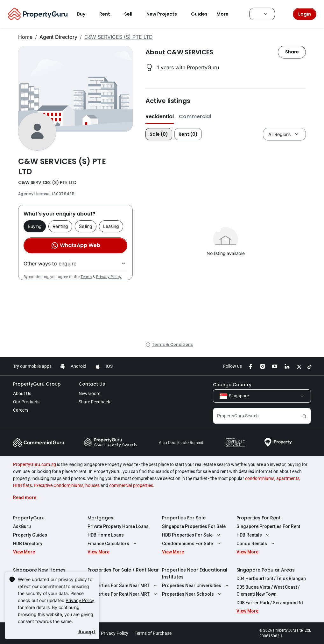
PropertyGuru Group (37, 384)
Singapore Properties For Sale (194, 526)
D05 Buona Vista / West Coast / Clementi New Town (268, 591)
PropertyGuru (29, 518)
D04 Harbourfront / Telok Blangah (271, 579)
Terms (86, 277)
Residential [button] (160, 116)
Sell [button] (132, 14)
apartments (288, 478)
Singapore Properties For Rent (268, 526)
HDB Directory (28, 544)
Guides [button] (199, 14)
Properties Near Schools (192, 594)
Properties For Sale (184, 518)
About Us (22, 394)
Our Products (26, 402)
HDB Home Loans (106, 535)
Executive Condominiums (59, 485)
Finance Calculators (113, 544)
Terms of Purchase (153, 633)
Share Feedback (94, 402)
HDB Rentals (254, 535)
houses (92, 485)
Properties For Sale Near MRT (123, 586)
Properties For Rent (259, 518)
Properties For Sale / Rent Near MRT (123, 573)
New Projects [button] (166, 14)
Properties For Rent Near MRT (123, 594)
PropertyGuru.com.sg (35, 464)
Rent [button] (109, 14)
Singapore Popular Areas (266, 570)
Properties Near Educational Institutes (195, 573)
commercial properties (131, 485)
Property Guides (30, 535)
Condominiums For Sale (192, 544)
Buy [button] (85, 14)
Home (25, 37)
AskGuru (22, 526)
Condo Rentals (256, 544)
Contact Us (92, 384)
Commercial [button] (195, 116)
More (226, 14)
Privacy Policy (109, 277)
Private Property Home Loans (118, 526)
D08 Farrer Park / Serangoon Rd (270, 603)
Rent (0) (188, 134)
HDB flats (22, 485)
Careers (21, 410)
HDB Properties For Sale (192, 535)
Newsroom (89, 394)
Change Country (232, 385)
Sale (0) (159, 134)
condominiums (260, 478)
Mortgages (100, 518)
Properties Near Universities (196, 586)
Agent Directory (58, 37)
